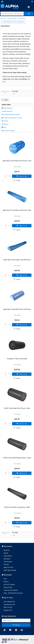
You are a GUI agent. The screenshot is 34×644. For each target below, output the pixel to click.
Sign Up (17, 625)
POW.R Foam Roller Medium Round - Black (17, 458)
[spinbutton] (5, 176)
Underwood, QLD (9, 604)
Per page (15, 91)
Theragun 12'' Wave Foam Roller (17, 359)
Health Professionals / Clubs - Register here (13, 22)
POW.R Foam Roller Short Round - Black (17, 408)
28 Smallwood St (9, 602)
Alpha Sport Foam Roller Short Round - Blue (17, 161)
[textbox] (12, 14)
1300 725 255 (8, 607)
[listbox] (15, 94)
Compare (18, 180)
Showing (5, 92)
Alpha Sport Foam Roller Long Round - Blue (17, 210)
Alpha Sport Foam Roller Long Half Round (17, 260)
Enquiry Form (8, 610)
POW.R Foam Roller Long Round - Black (17, 507)
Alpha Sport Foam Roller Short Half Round (17, 309)
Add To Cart (23, 176)
